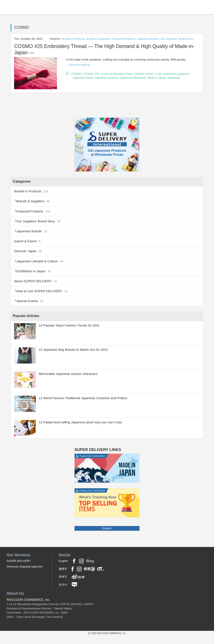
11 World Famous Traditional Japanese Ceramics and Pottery (86, 406)
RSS (107, 111)
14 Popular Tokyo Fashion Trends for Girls (71, 334)
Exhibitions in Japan (35, 277)
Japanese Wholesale (133, 78)
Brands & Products (73, 39)
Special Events (31, 309)
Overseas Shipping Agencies (24, 575)
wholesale (174, 78)
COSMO (76, 74)
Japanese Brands (148, 39)
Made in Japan (157, 78)
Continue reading (79, 65)
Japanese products (106, 78)
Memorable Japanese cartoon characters (71, 382)
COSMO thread (144, 74)
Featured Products (124, 39)
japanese (184, 74)
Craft (158, 74)
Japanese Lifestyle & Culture (41, 266)
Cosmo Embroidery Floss (117, 74)
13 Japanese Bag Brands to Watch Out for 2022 (76, 358)
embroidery (170, 74)
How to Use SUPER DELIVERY (44, 298)
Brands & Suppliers (99, 39)
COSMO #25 (91, 74)
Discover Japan (29, 256)
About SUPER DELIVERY (37, 288)
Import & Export (28, 245)
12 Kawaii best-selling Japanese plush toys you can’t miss (83, 430)
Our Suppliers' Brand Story (177, 39)
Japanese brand (83, 78)
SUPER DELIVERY (19, 569)
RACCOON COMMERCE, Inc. (28, 608)
